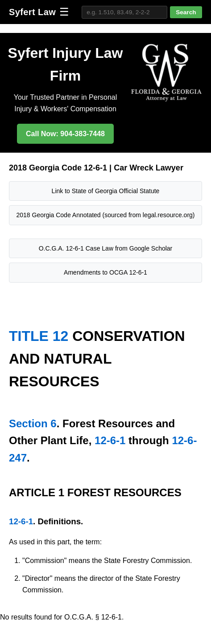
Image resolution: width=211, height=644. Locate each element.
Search (186, 12)
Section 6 (33, 423)
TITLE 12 (39, 336)
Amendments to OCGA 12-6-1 (105, 272)
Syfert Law (32, 12)
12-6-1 (110, 440)
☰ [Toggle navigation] (64, 12)
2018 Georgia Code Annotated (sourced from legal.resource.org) (105, 215)
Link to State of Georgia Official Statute (106, 191)
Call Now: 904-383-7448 (65, 134)
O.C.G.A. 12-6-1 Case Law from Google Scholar (106, 248)
